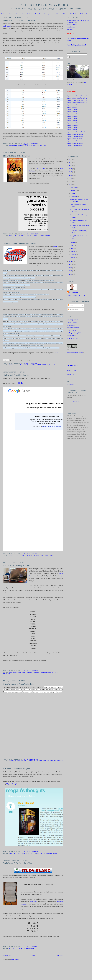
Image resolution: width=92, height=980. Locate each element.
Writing (60, 761)
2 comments (34, 364)
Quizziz (30, 14)
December (74, 188)
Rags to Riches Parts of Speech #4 (77, 103)
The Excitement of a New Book (16, 156)
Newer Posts (7, 956)
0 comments (33, 554)
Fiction (17, 236)
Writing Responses (50, 853)
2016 (71, 172)
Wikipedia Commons (73, 328)
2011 (71, 262)
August (73, 243)
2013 (71, 182)
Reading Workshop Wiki (74, 333)
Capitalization (14, 761)
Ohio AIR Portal (72, 371)
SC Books (74, 14)
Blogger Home (71, 336)
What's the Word (72, 25)
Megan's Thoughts (12, 784)
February (74, 255)
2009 (71, 268)
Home (33, 956)
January (73, 258)
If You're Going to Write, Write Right (18, 684)
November (74, 191)
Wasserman (7, 674)
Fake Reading (27, 673)
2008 (71, 271)
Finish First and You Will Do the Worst (19, 21)
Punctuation (33, 761)
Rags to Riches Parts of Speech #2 (77, 98)
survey (55, 247)
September (74, 197)
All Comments (73, 309)
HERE (56, 353)
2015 (71, 175)
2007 (71, 274)
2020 (71, 160)
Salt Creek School (72, 23)
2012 (71, 185)
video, (33, 690)
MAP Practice (71, 375)
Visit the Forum (78, 402)
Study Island (7, 26)
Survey (52, 365)
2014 (71, 179)
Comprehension (15, 673)
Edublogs (47, 14)
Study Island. (34, 902)
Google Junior (71, 325)
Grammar (24, 761)
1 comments (34, 234)
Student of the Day (16, 949)
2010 (71, 265)
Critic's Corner (8, 14)
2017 (71, 169)
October (73, 194)
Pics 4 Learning (71, 331)
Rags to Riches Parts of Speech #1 (77, 96)
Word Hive (70, 30)
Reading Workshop (25, 146)
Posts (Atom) (15, 960)
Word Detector (71, 27)
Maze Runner (26, 236)
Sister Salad (44, 761)
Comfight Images (72, 323)
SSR (56, 673)
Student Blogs (30, 853)
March (73, 252)
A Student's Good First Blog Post (17, 769)
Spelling (53, 761)
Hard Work (13, 146)
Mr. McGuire (74, 292)
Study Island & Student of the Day (17, 864)
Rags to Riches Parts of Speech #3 (77, 101)
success (47, 146)
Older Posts (60, 956)
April (72, 249)
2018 (71, 166)
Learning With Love (73, 339)
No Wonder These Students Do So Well (19, 244)
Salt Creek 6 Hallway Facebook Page (78, 21)
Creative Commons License (75, 352)
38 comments (34, 144)
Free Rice (56, 14)
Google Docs (21, 14)
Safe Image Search (72, 320)
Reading (35, 236)
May (72, 246)
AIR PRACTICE (72, 366)
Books (11, 236)
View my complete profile (77, 296)
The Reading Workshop (46, 5)
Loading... (47, 469)
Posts (70, 306)
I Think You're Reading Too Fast (16, 566)
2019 (71, 163)
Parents (23, 556)
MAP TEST (70, 385)
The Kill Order (40, 169)
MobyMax (38, 14)
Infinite (65, 14)
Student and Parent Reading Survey (18, 375)
